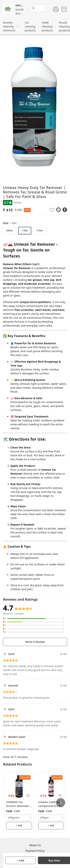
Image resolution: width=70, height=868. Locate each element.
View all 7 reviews (15, 757)
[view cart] (64, 9)
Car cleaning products (30, 26)
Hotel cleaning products (47, 26)
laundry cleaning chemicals (9, 26)
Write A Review (35, 642)
